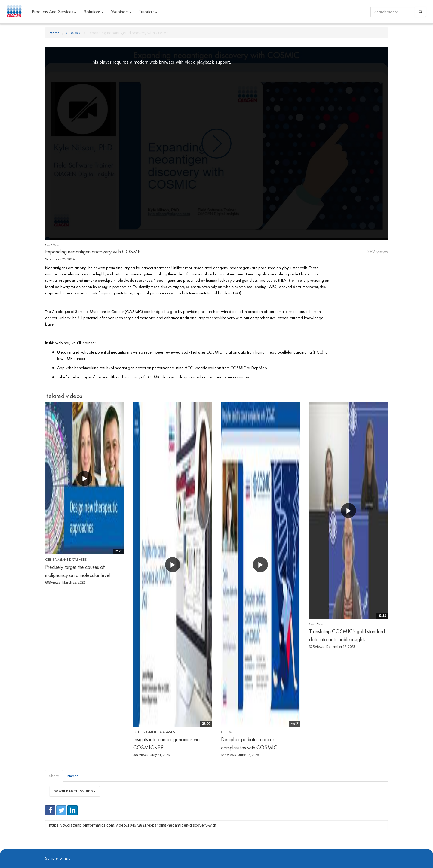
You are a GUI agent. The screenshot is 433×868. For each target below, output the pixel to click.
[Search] (420, 12)
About (49, 850)
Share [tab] (54, 776)
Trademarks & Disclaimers (368, 850)
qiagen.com (107, 850)
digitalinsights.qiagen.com (76, 850)
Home (55, 33)
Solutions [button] (94, 12)
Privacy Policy (129, 850)
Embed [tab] (73, 776)
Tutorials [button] (148, 12)
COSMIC (74, 33)
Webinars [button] (121, 12)
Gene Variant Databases (66, 560)
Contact (148, 850)
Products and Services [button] (54, 12)
